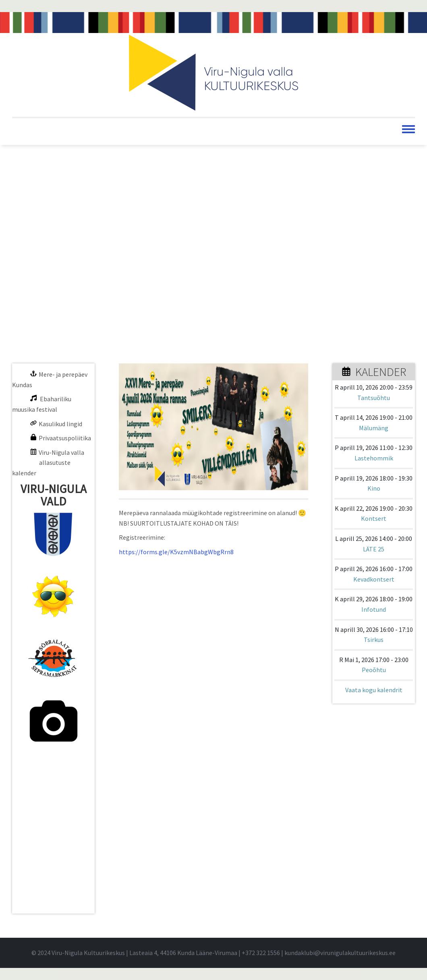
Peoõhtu (374, 670)
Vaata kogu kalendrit (374, 690)
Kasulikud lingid (60, 424)
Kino (374, 488)
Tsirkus (374, 640)
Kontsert (374, 518)
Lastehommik (374, 458)
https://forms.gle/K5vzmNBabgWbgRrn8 (176, 552)
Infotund (374, 609)
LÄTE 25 (374, 549)
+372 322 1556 (261, 953)
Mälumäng (374, 428)
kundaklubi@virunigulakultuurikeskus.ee (340, 953)
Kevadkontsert (374, 579)
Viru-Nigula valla (61, 452)
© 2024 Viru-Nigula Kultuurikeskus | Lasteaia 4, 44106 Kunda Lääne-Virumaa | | (158, 953)
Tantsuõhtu (374, 398)
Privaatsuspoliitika (65, 438)
